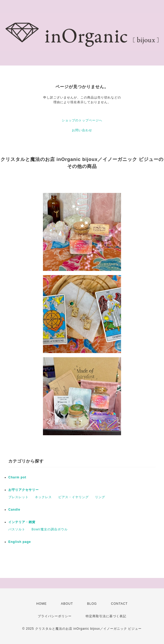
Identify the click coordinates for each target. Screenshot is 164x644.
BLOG (92, 604)
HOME (42, 604)
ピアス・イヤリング (74, 497)
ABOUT (67, 604)
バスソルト (17, 529)
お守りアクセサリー (24, 490)
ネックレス (43, 497)
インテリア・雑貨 (22, 522)
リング (100, 497)
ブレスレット (18, 497)
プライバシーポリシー (55, 616)
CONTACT (119, 604)
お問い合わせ (82, 130)
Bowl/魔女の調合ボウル (49, 529)
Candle (14, 510)
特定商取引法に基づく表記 (106, 616)
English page (20, 542)
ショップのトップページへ (82, 120)
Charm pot (17, 477)
